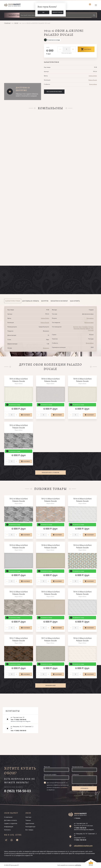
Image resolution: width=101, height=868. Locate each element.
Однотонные (30, 823)
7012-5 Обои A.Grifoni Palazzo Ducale (50, 500)
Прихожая (77, 329)
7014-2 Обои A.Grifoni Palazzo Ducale (82, 639)
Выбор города (58, 12)
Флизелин (46, 348)
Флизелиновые (89, 322)
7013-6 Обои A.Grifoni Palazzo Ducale (82, 546)
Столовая (85, 327)
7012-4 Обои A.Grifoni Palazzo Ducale (19, 426)
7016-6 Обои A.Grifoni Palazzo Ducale (50, 380)
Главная (7, 23)
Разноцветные (30, 827)
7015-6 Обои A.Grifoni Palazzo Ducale (50, 593)
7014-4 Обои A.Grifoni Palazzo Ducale (82, 500)
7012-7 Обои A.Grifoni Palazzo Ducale (19, 639)
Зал (92, 329)
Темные (28, 820)
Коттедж (76, 327)
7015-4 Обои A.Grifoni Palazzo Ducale (19, 380)
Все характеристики (54, 92)
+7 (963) (80, 828)
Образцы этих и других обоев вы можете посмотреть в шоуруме (27, 95)
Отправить (84, 788)
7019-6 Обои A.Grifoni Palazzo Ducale (19, 546)
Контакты (7, 830)
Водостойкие (93, 84)
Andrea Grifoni (93, 76)
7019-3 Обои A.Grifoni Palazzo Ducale (82, 380)
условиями (64, 787)
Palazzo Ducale (93, 80)
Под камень (90, 318)
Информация (9, 827)
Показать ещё (51, 685)
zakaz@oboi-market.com (83, 846)
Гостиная (91, 330)
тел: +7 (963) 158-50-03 (18, 720)
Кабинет (88, 329)
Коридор (83, 329)
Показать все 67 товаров (50, 472)
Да (43, 12)
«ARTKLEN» (78, 865)
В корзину (86, 49)
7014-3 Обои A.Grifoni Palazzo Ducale (82, 593)
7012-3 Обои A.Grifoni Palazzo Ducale (19, 593)
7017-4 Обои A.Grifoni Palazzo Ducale (50, 639)
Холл (80, 327)
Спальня (91, 327)
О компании (8, 817)
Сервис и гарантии (11, 823)
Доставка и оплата (10, 820)
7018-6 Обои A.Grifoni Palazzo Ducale (50, 546)
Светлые (28, 817)
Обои (16, 23)
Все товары (29, 830)
